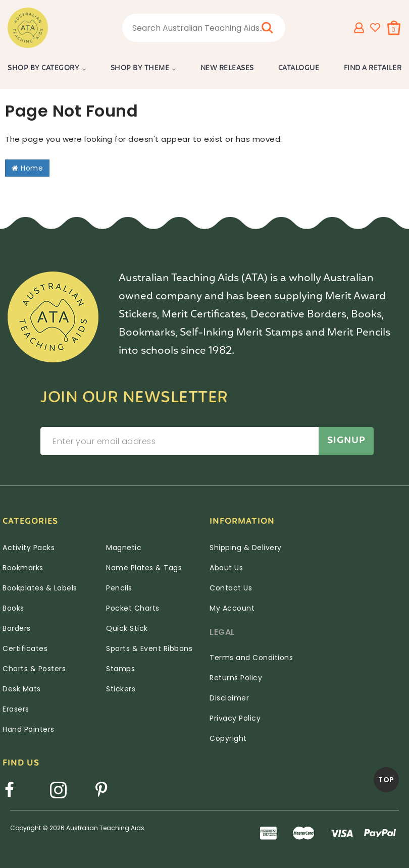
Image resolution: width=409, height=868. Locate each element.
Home (27, 168)
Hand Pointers (29, 729)
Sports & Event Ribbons (149, 648)
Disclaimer (229, 698)
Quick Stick (127, 628)
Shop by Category (43, 68)
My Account (232, 608)
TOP (386, 780)
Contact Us (231, 588)
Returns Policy (236, 678)
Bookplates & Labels (40, 588)
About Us (226, 568)
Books (13, 608)
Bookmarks (23, 568)
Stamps (120, 669)
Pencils (119, 588)
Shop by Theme (140, 68)
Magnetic (124, 548)
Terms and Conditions (251, 658)
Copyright (228, 738)
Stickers (121, 689)
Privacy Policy (235, 718)
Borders (17, 628)
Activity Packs (29, 548)
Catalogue (299, 68)
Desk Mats (22, 689)
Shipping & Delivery (246, 548)
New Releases (227, 68)
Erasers (16, 709)
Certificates (25, 648)
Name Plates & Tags (144, 568)
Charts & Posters (34, 669)
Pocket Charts (133, 608)
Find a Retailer (373, 68)
